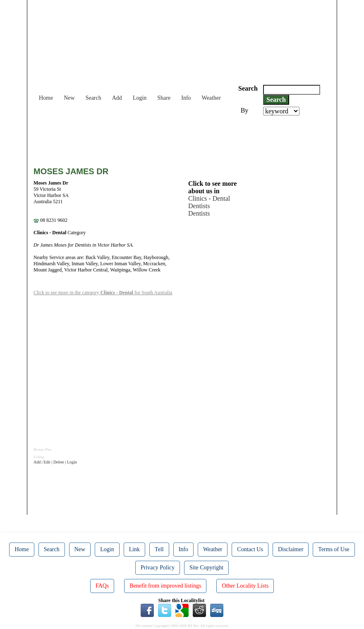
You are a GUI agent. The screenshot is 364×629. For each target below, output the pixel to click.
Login (140, 98)
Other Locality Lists (245, 586)
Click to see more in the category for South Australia (103, 293)
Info (186, 98)
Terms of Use (334, 549)
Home (46, 98)
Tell (159, 549)
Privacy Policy (158, 568)
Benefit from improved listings (165, 586)
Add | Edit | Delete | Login (55, 462)
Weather (211, 98)
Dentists (199, 206)
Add (117, 98)
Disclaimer (291, 549)
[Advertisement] (184, 138)
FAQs (102, 586)
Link (134, 549)
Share (164, 98)
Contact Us (250, 549)
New (69, 98)
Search (93, 98)
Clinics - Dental (209, 198)
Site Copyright (206, 568)
